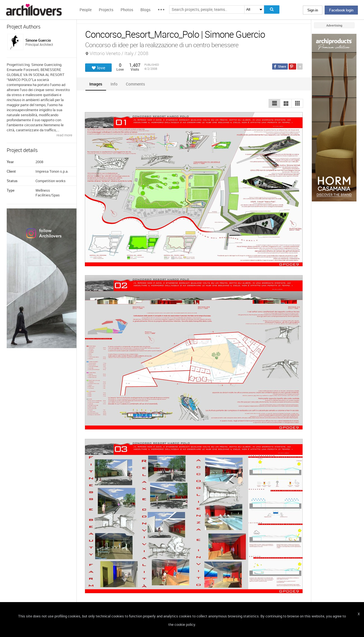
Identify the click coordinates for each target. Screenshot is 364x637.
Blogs (145, 10)
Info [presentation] (114, 84)
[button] (274, 103)
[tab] (96, 84)
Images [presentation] (96, 84)
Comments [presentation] (137, 84)
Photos (127, 10)
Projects (106, 10)
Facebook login (341, 10)
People (86, 10)
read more (64, 135)
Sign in (313, 10)
